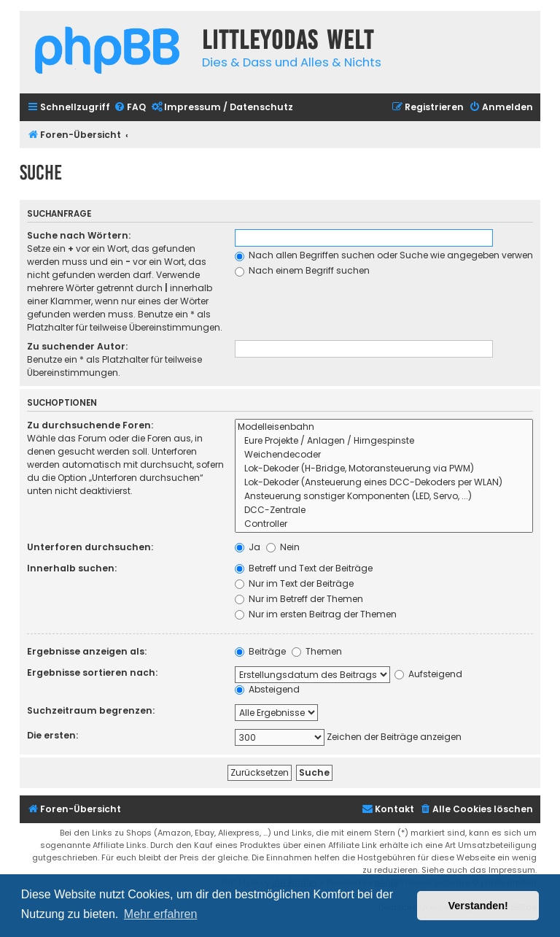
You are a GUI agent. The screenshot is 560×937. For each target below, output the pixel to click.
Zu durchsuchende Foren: (90, 425)
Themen (317, 651)
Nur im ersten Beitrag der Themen (316, 614)
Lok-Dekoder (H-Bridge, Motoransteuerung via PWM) (384, 469)
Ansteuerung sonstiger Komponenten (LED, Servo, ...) (384, 497)
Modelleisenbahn (384, 427)
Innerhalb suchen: (72, 568)
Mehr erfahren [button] (161, 914)
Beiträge (260, 651)
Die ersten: (52, 735)
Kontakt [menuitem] (388, 809)
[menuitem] (130, 108)
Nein (283, 547)
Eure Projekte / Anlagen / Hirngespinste (384, 441)
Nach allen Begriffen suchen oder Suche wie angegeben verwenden (393, 255)
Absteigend (267, 689)
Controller (384, 524)
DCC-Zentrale (384, 510)
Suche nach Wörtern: (79, 235)
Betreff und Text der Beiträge (304, 568)
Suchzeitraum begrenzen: (91, 710)
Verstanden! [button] (478, 906)
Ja (248, 547)
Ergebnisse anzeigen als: (87, 651)
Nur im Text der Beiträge (294, 583)
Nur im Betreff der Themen (299, 599)
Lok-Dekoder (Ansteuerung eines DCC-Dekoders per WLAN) (384, 483)
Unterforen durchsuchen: (90, 547)
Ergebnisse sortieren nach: (92, 672)
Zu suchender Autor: (77, 346)
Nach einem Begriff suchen (302, 270)
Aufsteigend (428, 674)
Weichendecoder (384, 455)
